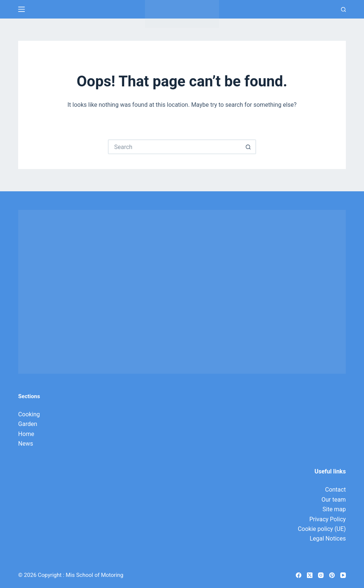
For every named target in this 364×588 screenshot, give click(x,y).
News (26, 444)
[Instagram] (321, 575)
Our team (334, 500)
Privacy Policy (327, 519)
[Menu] (21, 9)
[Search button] (249, 147)
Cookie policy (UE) (322, 529)
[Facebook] (299, 575)
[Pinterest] (332, 575)
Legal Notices (327, 539)
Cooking (29, 414)
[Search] (343, 9)
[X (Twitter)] (310, 575)
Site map (334, 509)
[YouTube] (343, 575)
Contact (335, 490)
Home (26, 434)
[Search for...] (175, 147)
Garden (28, 424)
